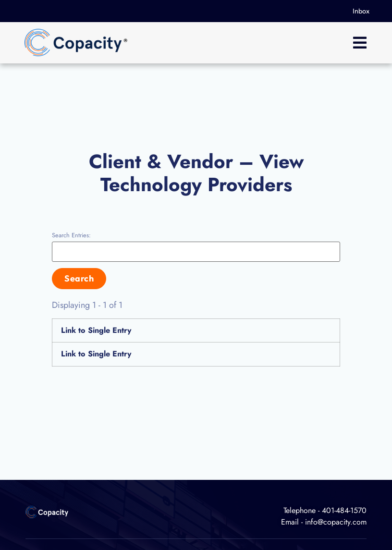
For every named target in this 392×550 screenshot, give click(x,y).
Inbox (361, 11)
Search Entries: (71, 236)
